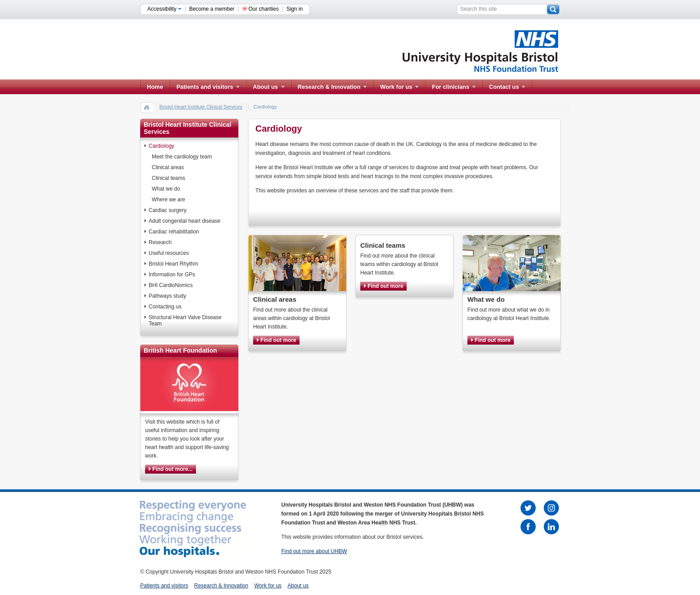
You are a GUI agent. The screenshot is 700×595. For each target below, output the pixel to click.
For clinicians (454, 87)
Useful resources (169, 253)
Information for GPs (172, 275)
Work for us (399, 87)
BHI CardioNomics (171, 285)
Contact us (507, 87)
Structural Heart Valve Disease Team (185, 320)
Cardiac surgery (168, 210)
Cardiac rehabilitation (174, 232)
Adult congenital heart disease (185, 221)
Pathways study (167, 296)
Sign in (294, 9)
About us (268, 87)
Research (160, 242)
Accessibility (165, 9)
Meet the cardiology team (182, 157)
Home (155, 87)
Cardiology (161, 146)
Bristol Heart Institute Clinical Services (201, 107)
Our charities (263, 9)
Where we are (169, 200)
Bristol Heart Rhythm (173, 264)
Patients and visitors (208, 87)
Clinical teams (169, 178)
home (147, 107)
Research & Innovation (332, 87)
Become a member (212, 9)
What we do (166, 189)
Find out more (276, 340)
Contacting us (165, 307)
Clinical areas (168, 167)
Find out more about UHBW (314, 551)
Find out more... (171, 469)
